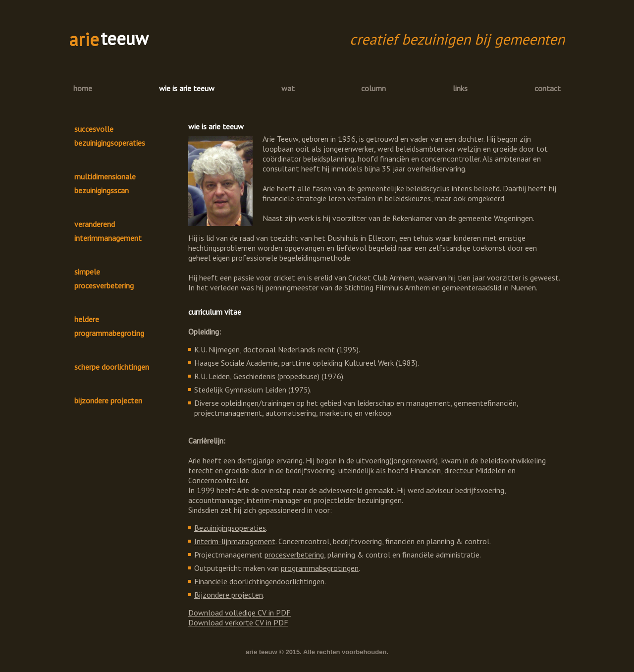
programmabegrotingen (320, 568)
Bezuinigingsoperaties (230, 528)
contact (548, 88)
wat (288, 88)
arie (84, 39)
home (83, 88)
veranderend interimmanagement (108, 231)
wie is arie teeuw (187, 88)
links (460, 88)
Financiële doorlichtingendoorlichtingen (259, 581)
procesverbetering (294, 555)
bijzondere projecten (108, 400)
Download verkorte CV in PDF (238, 622)
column (373, 88)
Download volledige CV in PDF (239, 613)
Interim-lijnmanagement (235, 541)
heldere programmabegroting (109, 326)
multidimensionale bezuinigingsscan (105, 183)
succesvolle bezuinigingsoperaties (110, 136)
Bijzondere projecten (229, 595)
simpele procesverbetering (104, 279)
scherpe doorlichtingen (112, 367)
